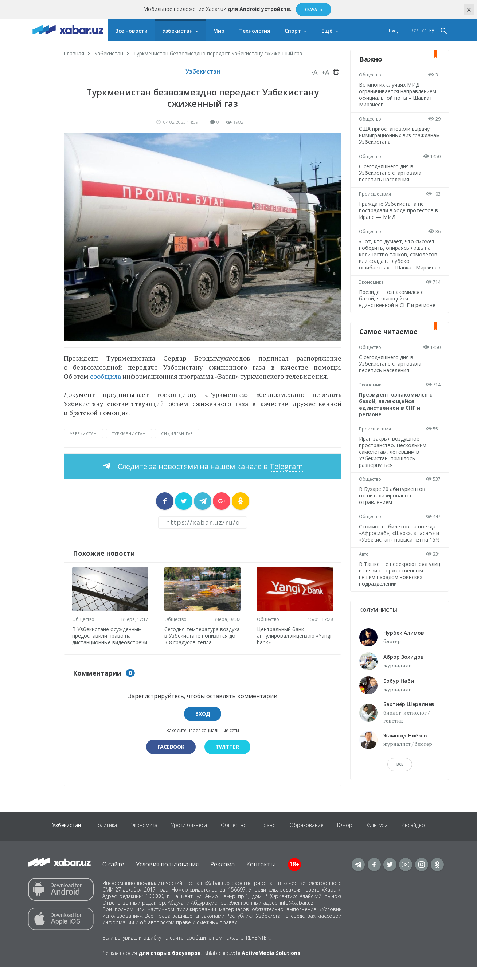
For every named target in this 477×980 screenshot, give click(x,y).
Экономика (372, 289)
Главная (74, 53)
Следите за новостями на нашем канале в (209, 466)
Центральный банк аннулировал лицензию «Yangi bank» (295, 635)
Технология (255, 31)
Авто (364, 567)
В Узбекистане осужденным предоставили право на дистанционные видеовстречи (108, 638)
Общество (84, 618)
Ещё (327, 31)
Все (400, 778)
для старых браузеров (170, 966)
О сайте (113, 877)
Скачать (314, 9)
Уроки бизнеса (188, 839)
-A (314, 72)
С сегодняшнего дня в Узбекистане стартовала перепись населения (390, 173)
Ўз (424, 31)
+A (325, 72)
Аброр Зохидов (404, 670)
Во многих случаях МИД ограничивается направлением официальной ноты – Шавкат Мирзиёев (398, 95)
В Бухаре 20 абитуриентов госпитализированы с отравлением (392, 502)
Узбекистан (177, 31)
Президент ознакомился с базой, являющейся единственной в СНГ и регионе (398, 305)
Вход (394, 31)
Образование (308, 839)
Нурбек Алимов (404, 646)
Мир (219, 31)
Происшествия (375, 194)
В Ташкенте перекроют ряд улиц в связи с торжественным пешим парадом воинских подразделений (398, 587)
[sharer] (165, 501)
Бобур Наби (399, 694)
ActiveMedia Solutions (271, 966)
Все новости (131, 31)
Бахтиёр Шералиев (409, 717)
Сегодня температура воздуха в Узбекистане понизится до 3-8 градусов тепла (199, 638)
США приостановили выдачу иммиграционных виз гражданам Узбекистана (395, 135)
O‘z (415, 31)
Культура (380, 839)
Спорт (293, 31)
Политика (103, 839)
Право (269, 839)
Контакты (261, 877)
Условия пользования (167, 877)
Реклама (222, 877)
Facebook (171, 753)
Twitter (228, 753)
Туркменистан (129, 434)
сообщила (105, 376)
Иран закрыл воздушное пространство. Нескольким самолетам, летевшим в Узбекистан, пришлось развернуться (393, 458)
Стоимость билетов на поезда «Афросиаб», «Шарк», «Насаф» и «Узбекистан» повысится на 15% (399, 543)
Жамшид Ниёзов (405, 749)
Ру (432, 31)
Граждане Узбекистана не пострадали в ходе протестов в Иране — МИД (399, 210)
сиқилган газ (177, 434)
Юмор (347, 839)
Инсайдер (417, 839)
